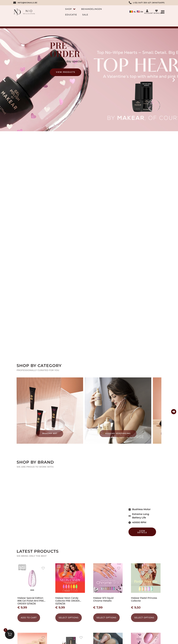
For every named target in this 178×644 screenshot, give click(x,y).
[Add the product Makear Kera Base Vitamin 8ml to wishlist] (157, 638)
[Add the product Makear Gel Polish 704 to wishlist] (81, 638)
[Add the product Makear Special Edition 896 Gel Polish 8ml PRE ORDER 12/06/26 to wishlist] (43, 569)
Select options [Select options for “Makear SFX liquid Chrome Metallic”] (107, 618)
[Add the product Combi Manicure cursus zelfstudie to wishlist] (119, 638)
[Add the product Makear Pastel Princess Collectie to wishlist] (157, 569)
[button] (4, 80)
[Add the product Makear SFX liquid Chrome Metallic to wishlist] (119, 569)
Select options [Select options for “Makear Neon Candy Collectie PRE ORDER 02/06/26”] (69, 618)
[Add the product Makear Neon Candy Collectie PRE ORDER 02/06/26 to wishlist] (81, 569)
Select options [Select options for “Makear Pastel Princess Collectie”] (144, 618)
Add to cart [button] (29, 618)
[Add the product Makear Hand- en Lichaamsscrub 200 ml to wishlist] (43, 638)
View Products (66, 72)
